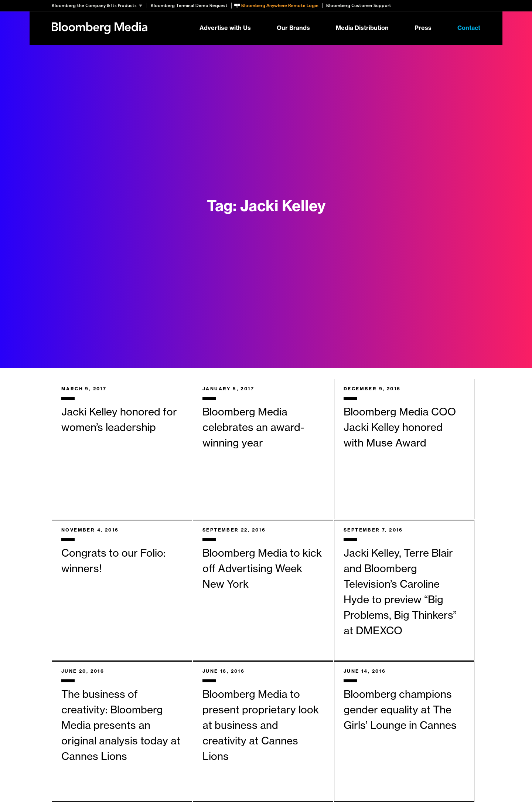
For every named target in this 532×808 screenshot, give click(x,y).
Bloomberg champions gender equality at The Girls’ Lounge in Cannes (400, 710)
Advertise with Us (225, 28)
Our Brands (293, 28)
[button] (99, 6)
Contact (469, 28)
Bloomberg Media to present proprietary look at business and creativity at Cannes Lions (261, 726)
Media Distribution (362, 28)
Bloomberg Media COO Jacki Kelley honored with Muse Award (400, 428)
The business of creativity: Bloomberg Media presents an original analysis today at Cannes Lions (121, 726)
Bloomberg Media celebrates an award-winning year (253, 428)
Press (423, 28)
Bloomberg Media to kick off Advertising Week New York (262, 569)
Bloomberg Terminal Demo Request (189, 6)
